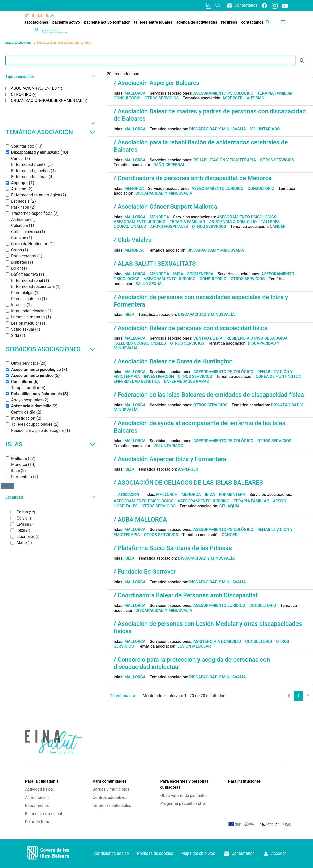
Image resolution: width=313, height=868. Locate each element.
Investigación (159, 377)
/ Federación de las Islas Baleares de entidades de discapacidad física (209, 395)
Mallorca (135, 93)
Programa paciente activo (184, 804)
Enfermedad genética (137, 381)
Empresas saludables (112, 806)
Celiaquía (229, 506)
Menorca (134, 188)
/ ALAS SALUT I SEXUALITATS (155, 264)
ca (217, 5)
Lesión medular (194, 646)
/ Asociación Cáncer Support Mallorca (165, 207)
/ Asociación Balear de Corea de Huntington (173, 361)
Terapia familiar (275, 93)
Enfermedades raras (186, 381)
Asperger (233, 98)
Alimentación (37, 797)
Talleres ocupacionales (140, 343)
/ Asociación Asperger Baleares (157, 83)
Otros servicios (162, 98)
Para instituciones (244, 781)
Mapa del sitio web (198, 853)
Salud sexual (150, 284)
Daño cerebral (169, 165)
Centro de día (208, 338)
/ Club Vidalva (133, 240)
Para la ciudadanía (42, 781)
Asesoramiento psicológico (223, 93)
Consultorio (127, 98)
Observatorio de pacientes (184, 795)
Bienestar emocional (44, 814)
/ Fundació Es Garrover (145, 572)
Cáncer (278, 227)
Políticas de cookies (155, 853)
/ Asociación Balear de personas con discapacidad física (191, 328)
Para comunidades (110, 781)
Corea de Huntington (278, 377)
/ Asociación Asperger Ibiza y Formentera (170, 459)
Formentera (201, 274)
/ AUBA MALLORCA (140, 520)
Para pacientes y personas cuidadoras (184, 784)
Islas (51, 444)
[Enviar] (302, 61)
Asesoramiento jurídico (218, 188)
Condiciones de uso (111, 853)
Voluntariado (265, 129)
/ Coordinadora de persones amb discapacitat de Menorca (193, 178)
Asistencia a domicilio (233, 222)
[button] (50, 77)
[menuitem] (36, 22)
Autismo (256, 98)
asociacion (129, 495)
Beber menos (37, 806)
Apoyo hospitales (169, 227)
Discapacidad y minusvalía (218, 129)
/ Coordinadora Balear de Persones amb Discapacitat (186, 595)
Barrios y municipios (111, 789)
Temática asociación (51, 132)
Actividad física (39, 789)
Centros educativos (110, 797)
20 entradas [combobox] (125, 696)
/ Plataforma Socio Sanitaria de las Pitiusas (173, 548)
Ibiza (178, 274)
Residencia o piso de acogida (257, 338)
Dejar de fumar (38, 822)
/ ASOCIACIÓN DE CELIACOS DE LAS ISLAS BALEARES (188, 483)
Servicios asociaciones (51, 349)
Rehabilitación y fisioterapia (225, 160)
